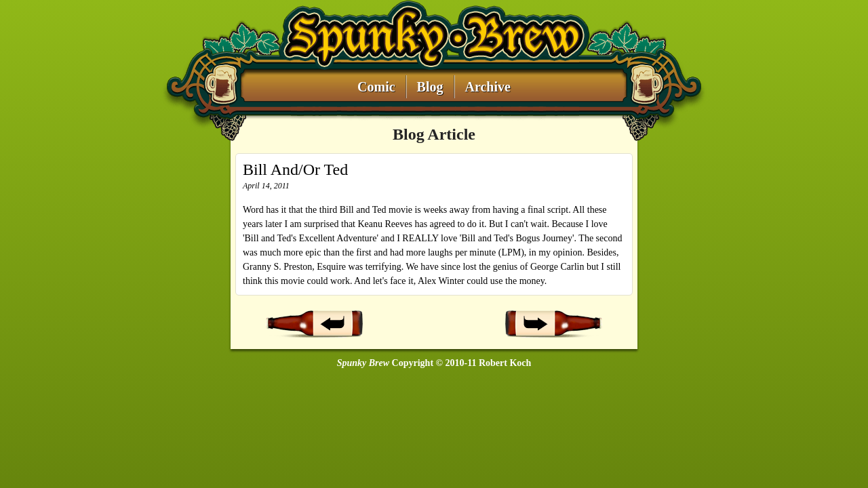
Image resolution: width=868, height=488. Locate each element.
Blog (430, 87)
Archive (488, 87)
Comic (376, 87)
